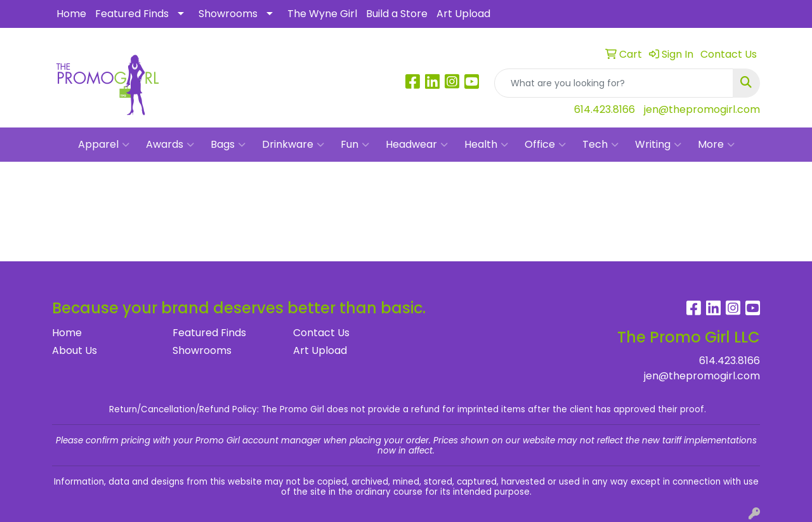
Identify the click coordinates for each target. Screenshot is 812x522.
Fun (355, 145)
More (716, 145)
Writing (658, 145)
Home (71, 14)
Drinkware (293, 145)
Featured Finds (132, 14)
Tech (600, 145)
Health (486, 145)
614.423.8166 (605, 109)
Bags (228, 145)
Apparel (104, 145)
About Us (75, 350)
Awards (170, 145)
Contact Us (321, 333)
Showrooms (228, 14)
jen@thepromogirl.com (702, 109)
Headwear (417, 145)
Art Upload (463, 14)
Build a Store (397, 14)
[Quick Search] (614, 83)
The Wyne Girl (322, 14)
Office (545, 145)
